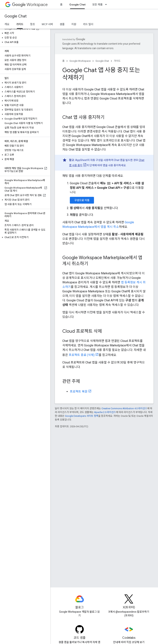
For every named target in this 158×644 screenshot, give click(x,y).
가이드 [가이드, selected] (20, 24)
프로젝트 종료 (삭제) (82, 355)
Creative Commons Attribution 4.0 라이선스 (124, 408)
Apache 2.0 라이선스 (105, 412)
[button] (24, 33)
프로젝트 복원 (79, 392)
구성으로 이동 (82, 200)
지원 (74, 24)
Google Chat (16, 16)
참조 (33, 24)
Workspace (30, 5)
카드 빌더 (88, 24)
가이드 (117, 61)
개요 (7, 24)
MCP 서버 (47, 24)
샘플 (62, 24)
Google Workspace (80, 61)
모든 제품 (97, 5)
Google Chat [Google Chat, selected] (77, 5)
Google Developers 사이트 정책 (82, 416)
